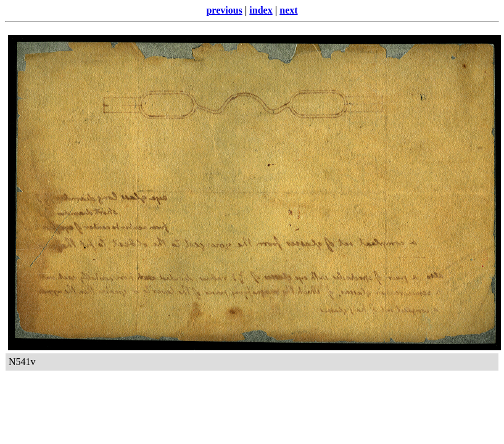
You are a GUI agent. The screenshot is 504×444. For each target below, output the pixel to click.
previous (224, 10)
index (261, 10)
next (288, 10)
